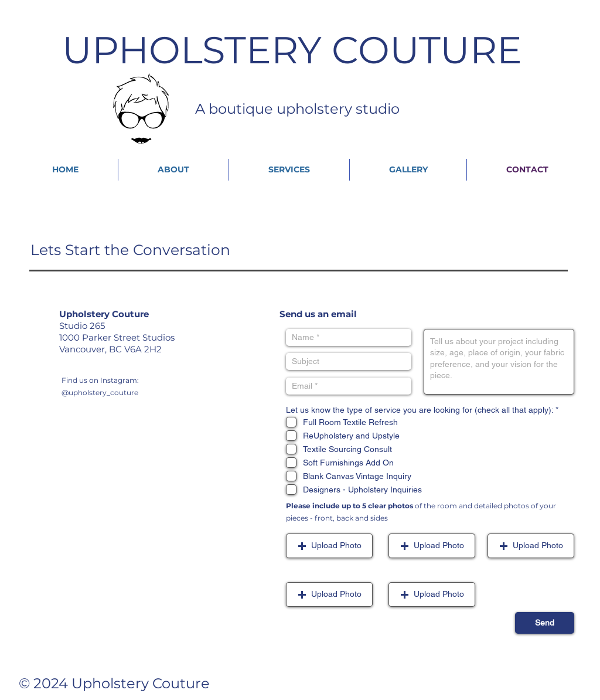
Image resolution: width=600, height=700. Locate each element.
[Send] (545, 623)
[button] (329, 546)
